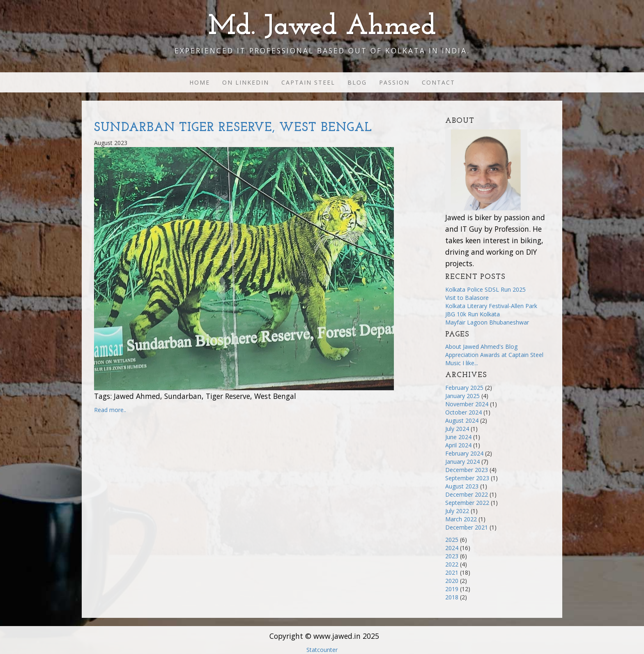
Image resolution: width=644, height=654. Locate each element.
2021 (452, 572)
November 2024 (467, 404)
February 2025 (464, 388)
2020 (452, 581)
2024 (452, 548)
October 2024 (463, 412)
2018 (452, 597)
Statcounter (322, 650)
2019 (452, 589)
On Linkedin (246, 82)
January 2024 (462, 462)
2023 (452, 556)
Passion (394, 82)
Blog (357, 82)
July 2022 (457, 511)
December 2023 (467, 470)
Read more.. (110, 410)
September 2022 (467, 503)
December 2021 (467, 527)
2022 (452, 564)
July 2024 (457, 429)
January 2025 (462, 396)
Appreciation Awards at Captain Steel (494, 355)
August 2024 (462, 420)
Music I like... (462, 363)
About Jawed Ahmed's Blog (481, 347)
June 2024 (458, 437)
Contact (438, 82)
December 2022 (467, 494)
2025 (452, 540)
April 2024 (458, 445)
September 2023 (467, 478)
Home (200, 82)
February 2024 (464, 453)
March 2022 (461, 519)
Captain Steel (308, 82)
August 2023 (462, 486)
